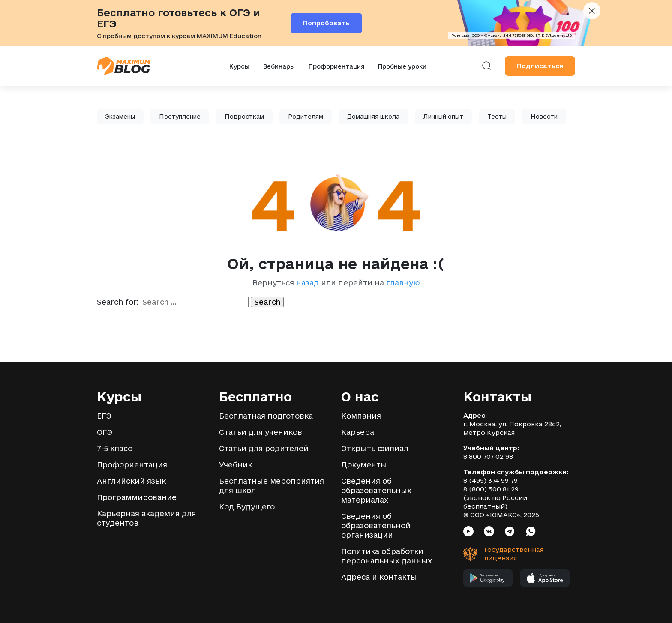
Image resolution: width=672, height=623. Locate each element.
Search (267, 302)
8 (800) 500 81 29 (491, 489)
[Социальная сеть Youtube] (468, 532)
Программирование (137, 497)
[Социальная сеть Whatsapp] (531, 532)
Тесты (497, 117)
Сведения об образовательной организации (376, 526)
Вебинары (279, 66)
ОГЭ (105, 432)
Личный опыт (443, 117)
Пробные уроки (402, 66)
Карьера (358, 432)
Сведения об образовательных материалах (376, 490)
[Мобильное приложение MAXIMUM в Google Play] (488, 580)
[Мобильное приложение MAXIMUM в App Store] (545, 580)
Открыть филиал (375, 448)
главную (403, 283)
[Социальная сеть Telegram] (510, 532)
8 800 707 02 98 (488, 457)
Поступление (180, 117)
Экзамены (120, 117)
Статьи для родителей (264, 448)
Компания (361, 416)
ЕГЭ (104, 416)
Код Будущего (247, 507)
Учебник (235, 465)
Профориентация (336, 66)
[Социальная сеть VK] (489, 532)
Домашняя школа (373, 117)
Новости (544, 117)
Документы (364, 465)
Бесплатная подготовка (266, 416)
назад (307, 283)
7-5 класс (114, 448)
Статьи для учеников (261, 432)
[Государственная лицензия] (498, 554)
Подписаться (540, 66)
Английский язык (131, 481)
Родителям (306, 117)
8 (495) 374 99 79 (490, 481)
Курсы (239, 66)
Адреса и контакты (379, 577)
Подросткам (244, 117)
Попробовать (326, 23)
